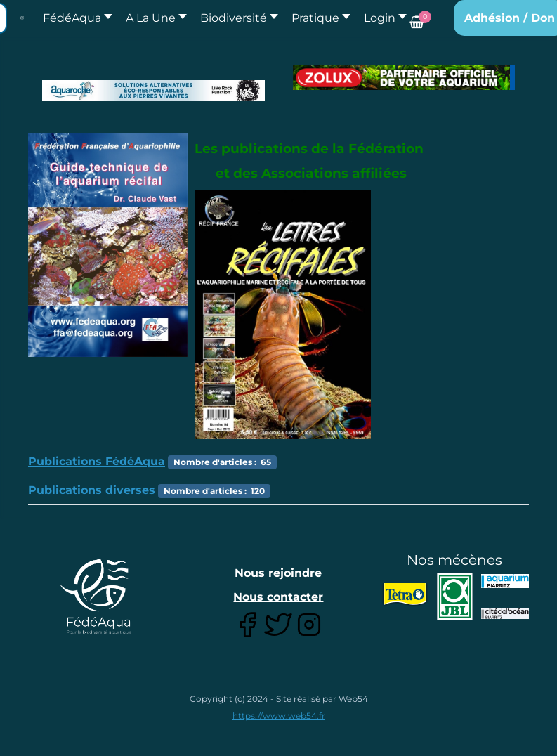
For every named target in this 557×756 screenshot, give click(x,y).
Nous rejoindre (278, 573)
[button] (152, 18)
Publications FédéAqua (97, 461)
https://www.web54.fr (279, 716)
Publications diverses (92, 490)
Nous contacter (278, 597)
